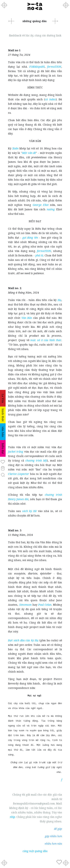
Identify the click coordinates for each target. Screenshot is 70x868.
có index (50, 99)
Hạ (59, 300)
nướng (51, 209)
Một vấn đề (29, 153)
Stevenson (25, 605)
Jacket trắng (16, 452)
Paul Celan (45, 605)
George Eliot (41, 205)
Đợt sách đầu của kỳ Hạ (23, 640)
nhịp (13, 817)
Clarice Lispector (19, 474)
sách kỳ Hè (29, 511)
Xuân (15, 148)
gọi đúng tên (30, 238)
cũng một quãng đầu (35, 851)
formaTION (54, 67)
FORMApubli (37, 67)
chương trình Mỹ (36, 460)
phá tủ (39, 255)
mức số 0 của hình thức (46, 340)
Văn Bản (27, 318)
